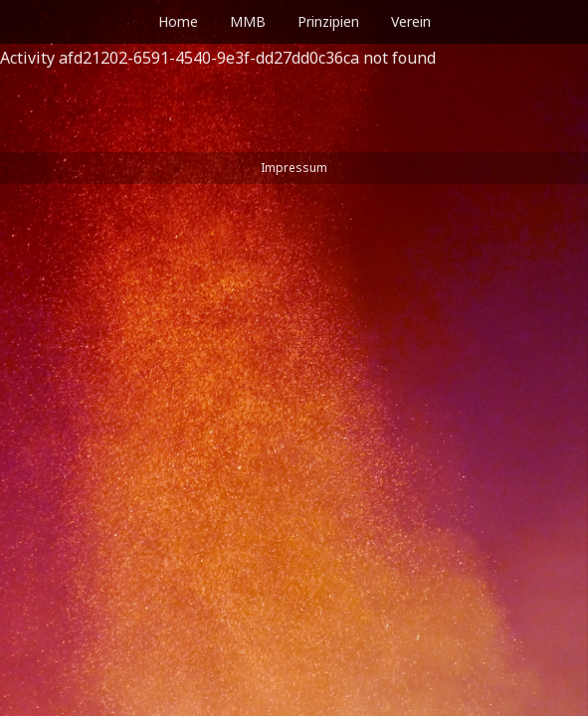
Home (178, 21)
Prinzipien (328, 21)
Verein (411, 21)
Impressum (294, 168)
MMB (248, 21)
